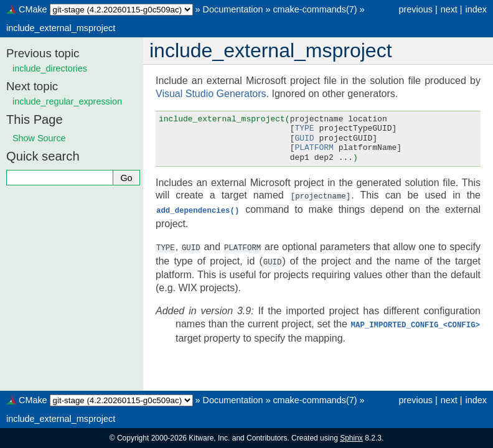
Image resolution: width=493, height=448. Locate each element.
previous (415, 9)
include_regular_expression (67, 101)
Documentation (233, 9)
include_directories (50, 68)
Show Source (39, 138)
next (449, 9)
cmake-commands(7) (315, 9)
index (476, 9)
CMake (33, 9)
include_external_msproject (61, 28)
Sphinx (351, 438)
